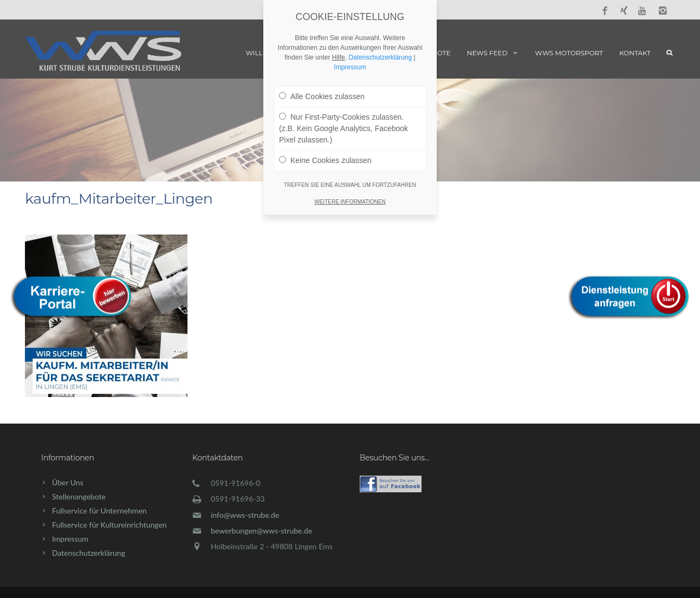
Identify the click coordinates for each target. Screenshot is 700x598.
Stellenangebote (79, 496)
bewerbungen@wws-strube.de (261, 531)
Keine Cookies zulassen (325, 160)
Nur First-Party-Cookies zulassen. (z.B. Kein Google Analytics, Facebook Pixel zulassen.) (343, 128)
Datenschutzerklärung (89, 553)
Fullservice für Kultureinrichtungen (109, 525)
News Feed (493, 53)
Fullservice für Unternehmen (99, 511)
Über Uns (68, 482)
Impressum (70, 539)
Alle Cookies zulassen (322, 96)
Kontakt (635, 53)
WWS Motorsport (569, 53)
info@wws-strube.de (245, 515)
